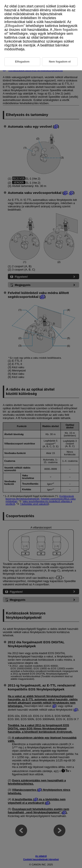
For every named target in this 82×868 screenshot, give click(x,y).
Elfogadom (15, 26)
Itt (39, 18)
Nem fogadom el (60, 62)
